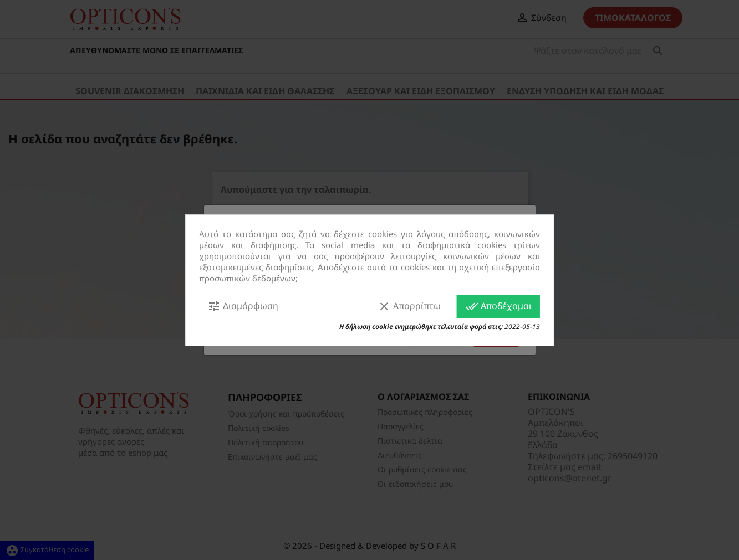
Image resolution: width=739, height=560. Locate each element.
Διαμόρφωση (243, 306)
